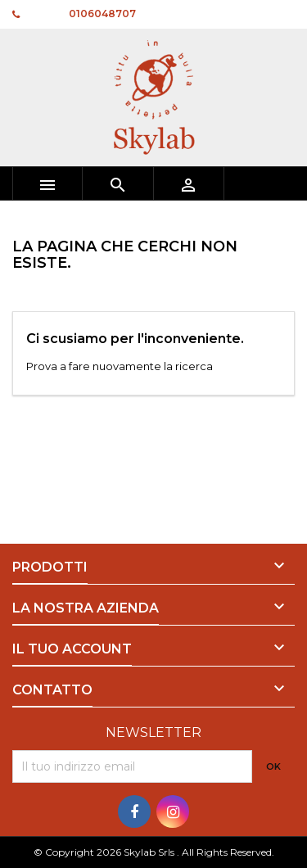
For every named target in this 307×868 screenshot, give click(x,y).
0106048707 (102, 14)
